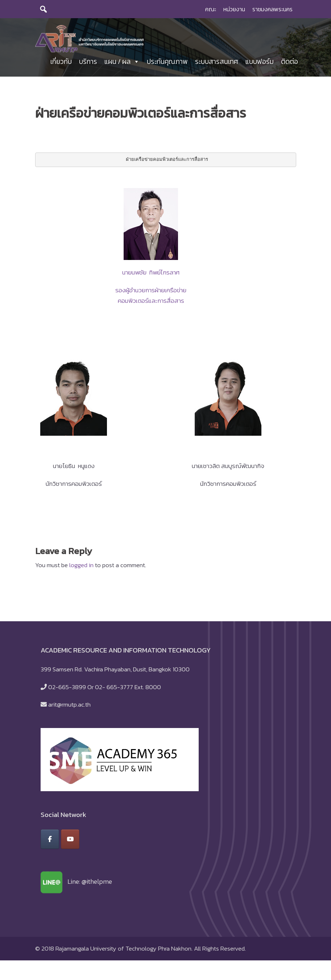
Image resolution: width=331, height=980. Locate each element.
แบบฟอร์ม (260, 63)
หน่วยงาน (234, 9)
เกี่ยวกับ (61, 63)
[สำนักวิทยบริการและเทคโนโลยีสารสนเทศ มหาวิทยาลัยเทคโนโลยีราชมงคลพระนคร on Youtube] (70, 842)
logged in (81, 568)
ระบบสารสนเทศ (217, 63)
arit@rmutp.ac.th (69, 708)
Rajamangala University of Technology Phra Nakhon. (124, 952)
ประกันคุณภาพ (167, 63)
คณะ (211, 9)
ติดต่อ (289, 63)
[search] (44, 9)
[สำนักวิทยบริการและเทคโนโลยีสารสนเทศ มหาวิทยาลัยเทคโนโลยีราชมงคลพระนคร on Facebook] (50, 842)
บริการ (88, 63)
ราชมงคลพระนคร (272, 9)
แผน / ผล (122, 64)
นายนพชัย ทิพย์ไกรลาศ (151, 276)
